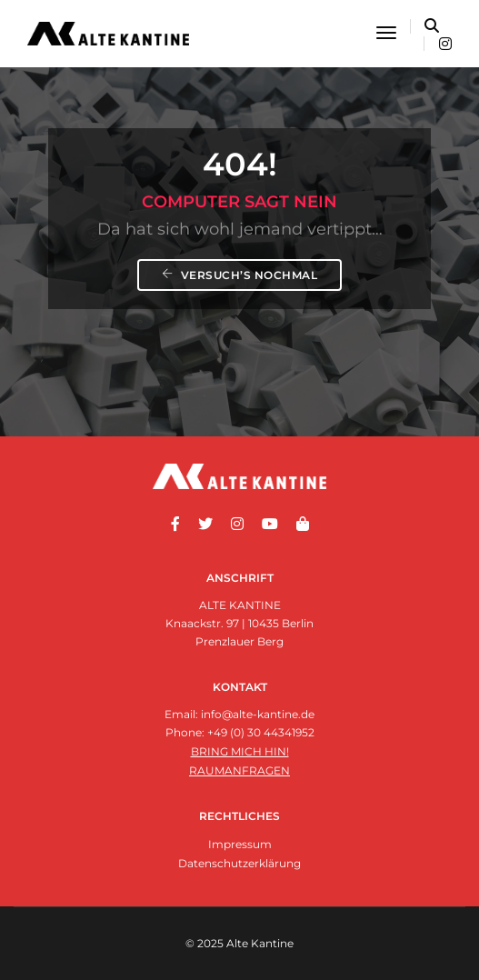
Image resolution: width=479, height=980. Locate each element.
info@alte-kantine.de (258, 714)
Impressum (240, 844)
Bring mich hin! (240, 751)
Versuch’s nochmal (240, 275)
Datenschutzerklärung (239, 863)
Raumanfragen (239, 770)
